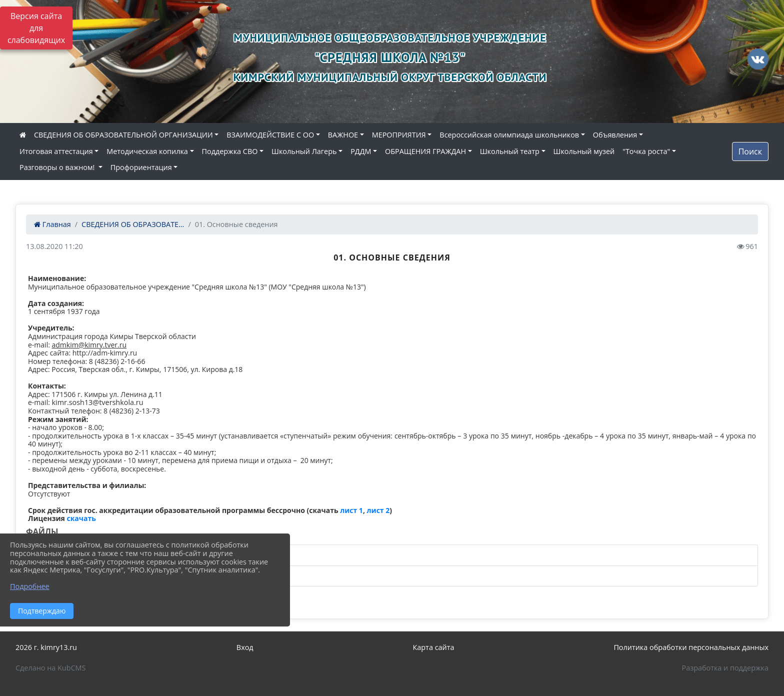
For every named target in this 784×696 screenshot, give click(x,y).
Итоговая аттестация (56, 151)
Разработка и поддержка (725, 668)
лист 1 (351, 510)
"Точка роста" (646, 151)
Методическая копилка (147, 151)
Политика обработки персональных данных (691, 647)
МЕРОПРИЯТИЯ (399, 135)
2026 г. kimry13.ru (46, 647)
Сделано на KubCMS (50, 668)
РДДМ (361, 151)
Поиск (750, 151)
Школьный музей (584, 151)
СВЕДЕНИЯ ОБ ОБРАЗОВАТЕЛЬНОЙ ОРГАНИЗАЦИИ (123, 135)
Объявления (615, 135)
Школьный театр (510, 151)
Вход (245, 647)
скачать (82, 518)
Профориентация (141, 167)
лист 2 (378, 510)
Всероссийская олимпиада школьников (509, 135)
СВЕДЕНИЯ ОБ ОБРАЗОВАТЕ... (133, 224)
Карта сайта (434, 647)
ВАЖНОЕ (343, 135)
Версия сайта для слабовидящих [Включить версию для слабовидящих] (36, 28)
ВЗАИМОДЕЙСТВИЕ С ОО (270, 135)
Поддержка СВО (230, 151)
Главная (52, 224)
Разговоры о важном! (58, 167)
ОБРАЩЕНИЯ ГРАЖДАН (425, 151)
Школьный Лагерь (304, 151)
